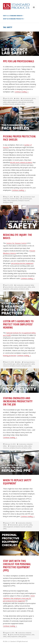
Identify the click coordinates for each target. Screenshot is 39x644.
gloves (34, 98)
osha (22, 100)
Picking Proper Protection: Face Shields (19, 138)
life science (16, 100)
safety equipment (12, 102)
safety (5, 102)
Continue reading (22, 92)
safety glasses (22, 102)
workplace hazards (9, 104)
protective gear (28, 100)
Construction (20, 285)
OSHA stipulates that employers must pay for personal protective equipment (19, 598)
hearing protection (10, 355)
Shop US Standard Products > (14, 19)
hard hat (26, 525)
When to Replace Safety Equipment (17, 482)
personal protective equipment (22, 263)
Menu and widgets (34, 9)
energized (13, 446)
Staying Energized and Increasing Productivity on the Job (18, 401)
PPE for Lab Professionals (19, 61)
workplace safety (20, 104)
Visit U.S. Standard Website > (13, 16)
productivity (20, 446)
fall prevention (14, 525)
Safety (18, 98)
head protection (8, 100)
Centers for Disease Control (16, 243)
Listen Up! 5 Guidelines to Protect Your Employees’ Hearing (18, 324)
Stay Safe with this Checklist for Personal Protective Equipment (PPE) (17, 566)
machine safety (14, 199)
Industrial (27, 285)
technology (30, 102)
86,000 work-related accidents (21, 162)
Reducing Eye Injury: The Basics (17, 236)
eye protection (27, 98)
